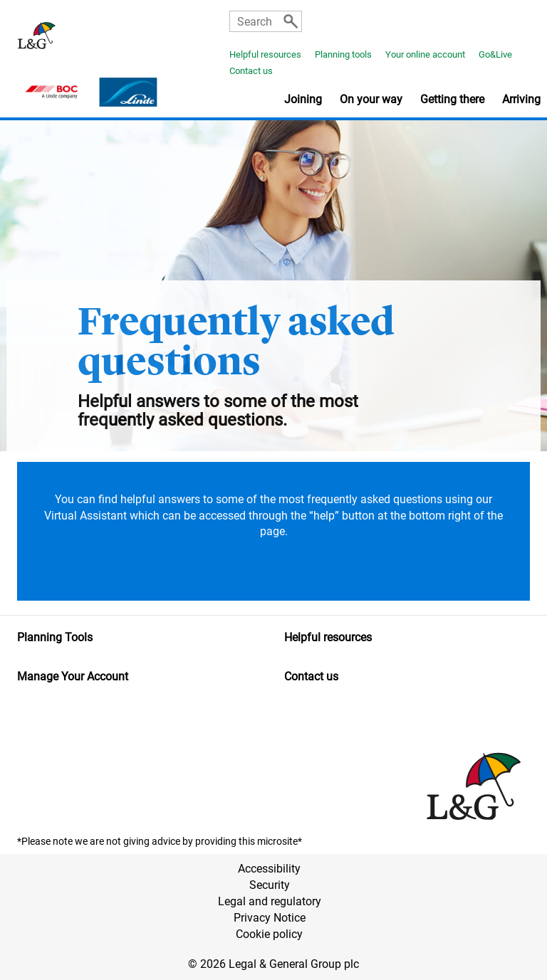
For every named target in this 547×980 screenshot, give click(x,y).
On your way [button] (371, 99)
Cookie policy (269, 934)
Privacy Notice (270, 918)
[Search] (291, 21)
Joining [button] (303, 99)
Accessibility (269, 869)
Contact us (251, 71)
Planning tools (343, 54)
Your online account (425, 54)
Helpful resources (265, 54)
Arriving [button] (521, 99)
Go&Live (495, 54)
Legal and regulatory (270, 901)
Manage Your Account (73, 676)
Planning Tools (55, 637)
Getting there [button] (452, 99)
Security (270, 885)
